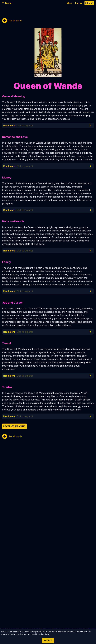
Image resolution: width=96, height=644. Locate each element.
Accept (48, 640)
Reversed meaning (14, 426)
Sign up (89, 3)
